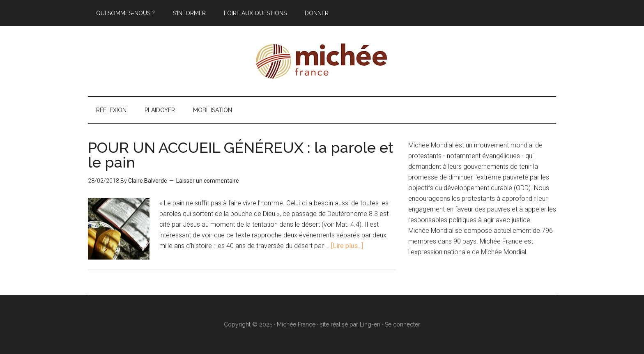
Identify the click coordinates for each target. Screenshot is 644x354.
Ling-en (370, 324)
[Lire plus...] (347, 246)
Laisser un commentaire (208, 181)
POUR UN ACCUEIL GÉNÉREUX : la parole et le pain (241, 155)
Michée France (322, 61)
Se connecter (402, 324)
